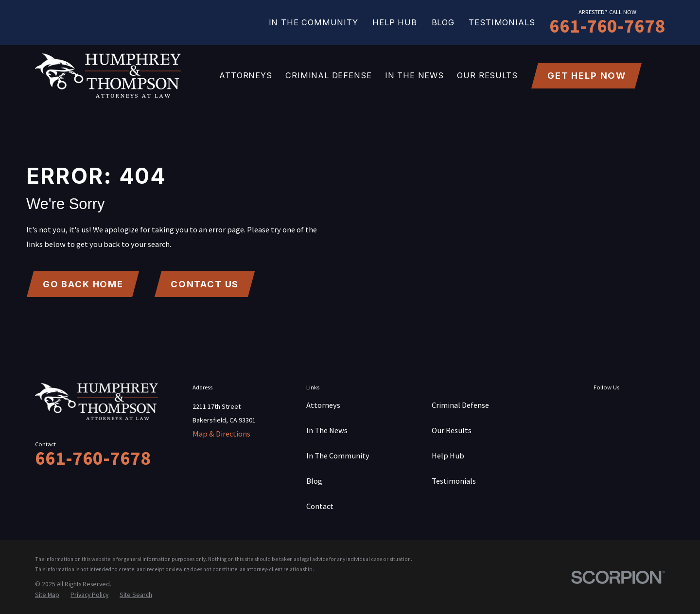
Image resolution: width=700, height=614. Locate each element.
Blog (443, 22)
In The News (327, 430)
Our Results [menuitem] (487, 75)
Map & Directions (221, 434)
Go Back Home (83, 284)
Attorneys (323, 405)
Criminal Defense (460, 405)
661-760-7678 (607, 26)
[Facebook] (601, 407)
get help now (587, 75)
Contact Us (205, 284)
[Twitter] (630, 407)
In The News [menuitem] (414, 75)
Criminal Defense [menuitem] (328, 75)
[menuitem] (47, 595)
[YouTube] (658, 407)
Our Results (452, 430)
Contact (320, 506)
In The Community (314, 22)
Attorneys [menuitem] (245, 75)
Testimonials (502, 22)
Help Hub (395, 22)
